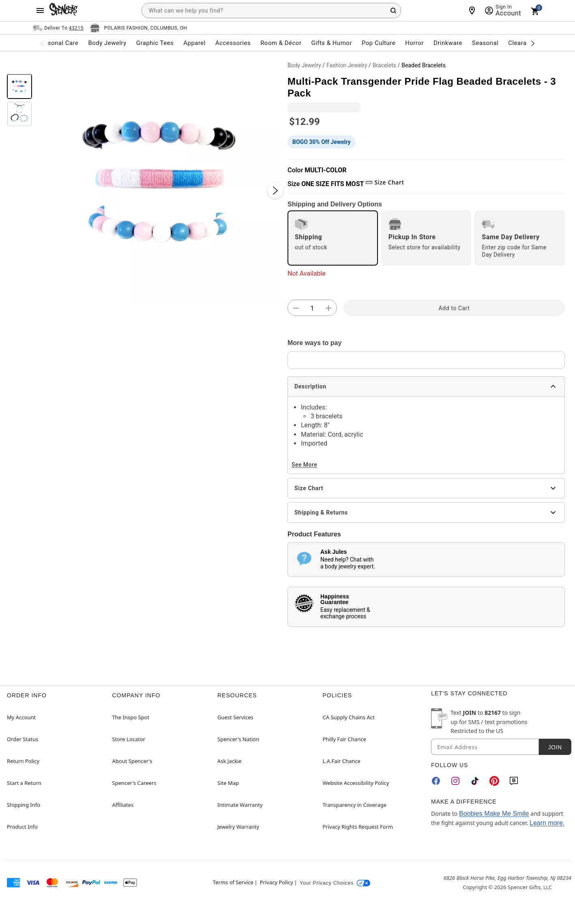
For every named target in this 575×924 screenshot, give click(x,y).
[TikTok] (475, 781)
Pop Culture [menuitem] (379, 43)
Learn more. (547, 823)
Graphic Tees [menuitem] (155, 43)
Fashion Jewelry (347, 65)
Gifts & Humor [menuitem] (331, 43)
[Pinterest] (494, 781)
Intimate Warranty (240, 805)
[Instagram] (455, 781)
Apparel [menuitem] (194, 43)
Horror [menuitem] (414, 43)
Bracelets (384, 65)
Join (555, 747)
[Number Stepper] (312, 308)
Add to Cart (454, 308)
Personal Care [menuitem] (58, 43)
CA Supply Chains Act (349, 717)
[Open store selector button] (139, 28)
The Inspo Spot (131, 717)
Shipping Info (24, 805)
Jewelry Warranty (238, 827)
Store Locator (129, 739)
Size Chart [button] (385, 182)
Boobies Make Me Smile (494, 814)
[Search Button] (393, 11)
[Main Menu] (40, 11)
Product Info (22, 827)
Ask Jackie (230, 761)
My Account (21, 717)
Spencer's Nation (238, 739)
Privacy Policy (277, 882)
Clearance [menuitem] (522, 43)
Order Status (23, 739)
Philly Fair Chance (344, 739)
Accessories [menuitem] (233, 43)
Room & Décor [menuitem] (281, 43)
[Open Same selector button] (58, 28)
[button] (160, 182)
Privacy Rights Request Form (358, 827)
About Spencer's (132, 761)
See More (304, 465)
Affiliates (123, 805)
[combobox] (271, 11)
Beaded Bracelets (424, 65)
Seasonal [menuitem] (485, 43)
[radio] (333, 238)
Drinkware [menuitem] (448, 43)
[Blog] (514, 781)
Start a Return (24, 783)
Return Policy (23, 761)
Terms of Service (233, 882)
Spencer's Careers (134, 783)
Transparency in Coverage (355, 805)
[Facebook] (436, 781)
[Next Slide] (275, 191)
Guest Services (235, 717)
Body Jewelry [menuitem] (107, 43)
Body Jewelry (304, 65)
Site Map (228, 783)
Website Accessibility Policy (356, 783)
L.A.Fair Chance (342, 761)
